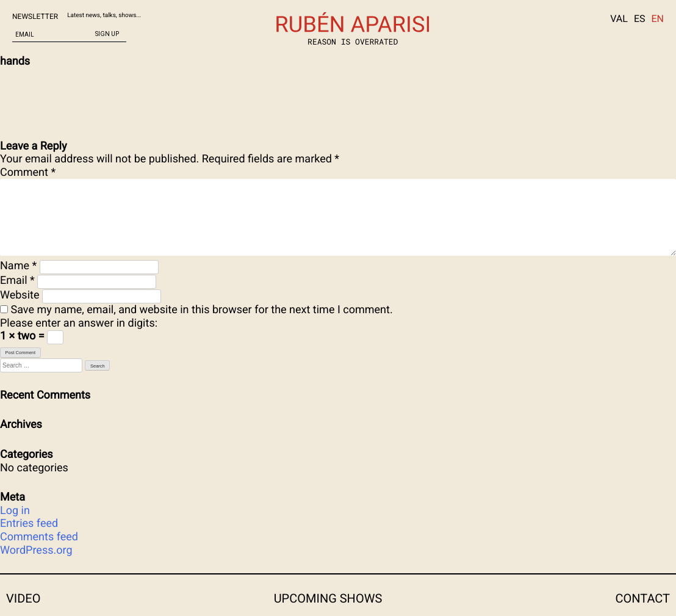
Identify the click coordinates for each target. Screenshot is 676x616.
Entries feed (29, 524)
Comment (28, 172)
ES (640, 19)
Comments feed (39, 537)
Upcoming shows (328, 598)
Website (20, 295)
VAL (619, 19)
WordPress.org (36, 550)
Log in (15, 511)
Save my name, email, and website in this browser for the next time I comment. (201, 310)
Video (23, 598)
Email (17, 281)
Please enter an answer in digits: (79, 323)
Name (18, 266)
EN (657, 19)
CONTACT (642, 598)
